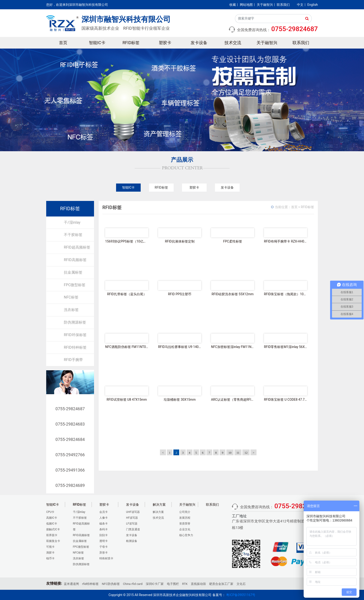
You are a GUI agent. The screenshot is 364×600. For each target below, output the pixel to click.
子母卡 (104, 547)
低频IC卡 (52, 524)
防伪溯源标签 (75, 322)
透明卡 (104, 541)
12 (246, 453)
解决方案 (158, 512)
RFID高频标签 (75, 260)
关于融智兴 (265, 5)
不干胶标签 (73, 235)
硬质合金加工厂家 (221, 584)
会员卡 (104, 512)
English (313, 5)
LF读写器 (132, 524)
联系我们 (283, 5)
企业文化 (185, 529)
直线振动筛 (198, 584)
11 (238, 453)
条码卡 (104, 529)
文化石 (241, 584)
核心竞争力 (186, 535)
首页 (63, 43)
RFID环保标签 (75, 335)
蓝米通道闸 (71, 584)
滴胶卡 (50, 553)
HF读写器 (132, 518)
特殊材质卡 (106, 558)
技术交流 (233, 43)
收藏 (233, 5)
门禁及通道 (133, 529)
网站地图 (246, 5)
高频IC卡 (52, 518)
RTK (185, 584)
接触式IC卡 (53, 529)
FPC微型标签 (75, 285)
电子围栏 (173, 584)
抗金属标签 (73, 272)
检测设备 (132, 541)
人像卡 (104, 518)
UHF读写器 (133, 512)
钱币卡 (50, 558)
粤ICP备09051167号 (241, 595)
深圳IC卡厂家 (155, 584)
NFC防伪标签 (111, 584)
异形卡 (104, 553)
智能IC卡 (97, 43)
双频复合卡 (53, 541)
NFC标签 (71, 297)
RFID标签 (131, 43)
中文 (300, 5)
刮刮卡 (104, 535)
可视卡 (50, 547)
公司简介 (185, 512)
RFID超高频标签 (77, 247)
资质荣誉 (185, 524)
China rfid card (133, 584)
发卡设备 (199, 43)
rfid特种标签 (90, 584)
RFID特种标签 (75, 347)
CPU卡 (50, 512)
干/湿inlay (72, 222)
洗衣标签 (71, 310)
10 (230, 453)
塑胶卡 (165, 43)
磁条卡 (104, 524)
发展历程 (185, 518)
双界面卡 (52, 535)
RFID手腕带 (73, 360)
